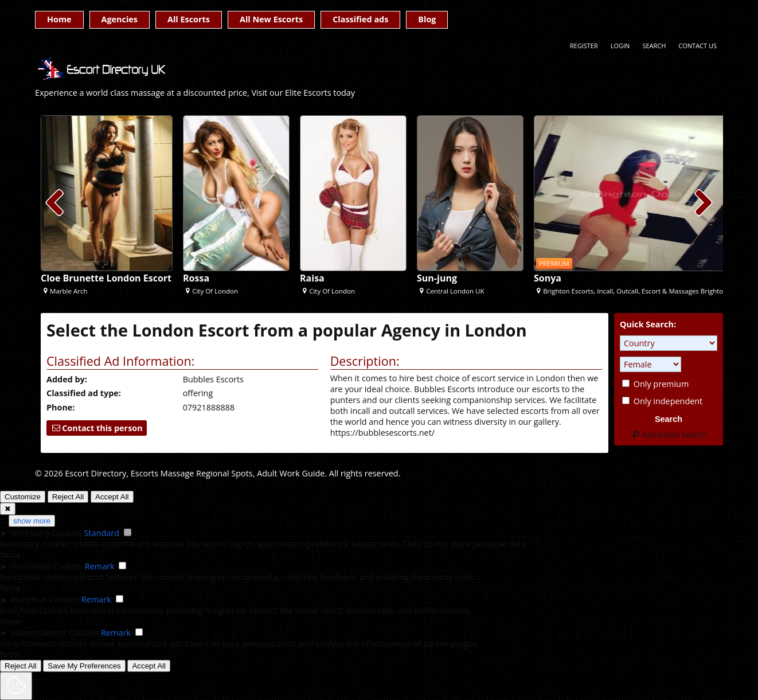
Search (654, 46)
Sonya (548, 278)
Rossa (196, 278)
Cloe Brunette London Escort (106, 278)
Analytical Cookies (45, 599)
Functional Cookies (46, 566)
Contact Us (698, 46)
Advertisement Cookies (54, 633)
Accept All (112, 497)
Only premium (655, 384)
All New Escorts (271, 19)
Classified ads (360, 19)
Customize (23, 497)
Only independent (662, 401)
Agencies (120, 19)
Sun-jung (437, 278)
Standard (102, 533)
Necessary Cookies (46, 533)
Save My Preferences (84, 666)
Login (620, 46)
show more (32, 521)
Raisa (312, 278)
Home (59, 19)
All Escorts (189, 19)
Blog (427, 19)
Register (584, 46)
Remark (100, 566)
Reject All (68, 497)
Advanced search (669, 434)
